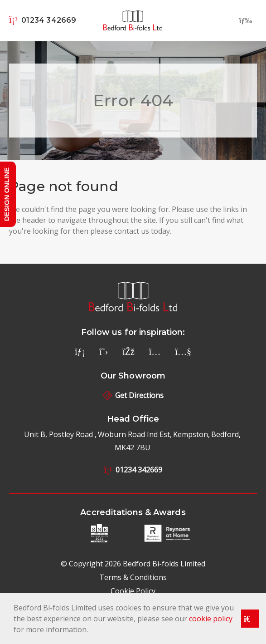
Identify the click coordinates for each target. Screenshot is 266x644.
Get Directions (133, 395)
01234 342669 (133, 470)
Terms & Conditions (133, 577)
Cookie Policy (133, 591)
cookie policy (211, 619)
